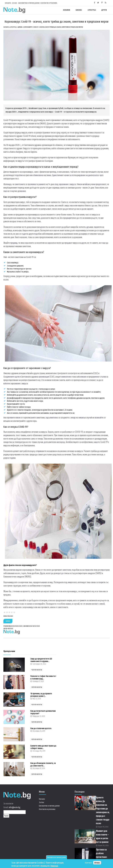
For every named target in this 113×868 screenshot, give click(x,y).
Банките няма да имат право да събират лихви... (43, 747)
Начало (8, 3)
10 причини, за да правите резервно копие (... (41, 695)
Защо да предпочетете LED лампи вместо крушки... (41, 660)
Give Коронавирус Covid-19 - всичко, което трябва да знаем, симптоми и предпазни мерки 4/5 (12, 612)
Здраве (20, 27)
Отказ (97, 863)
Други (104, 10)
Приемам (54, 866)
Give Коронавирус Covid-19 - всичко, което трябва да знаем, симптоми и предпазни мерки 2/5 (7, 612)
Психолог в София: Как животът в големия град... (43, 677)
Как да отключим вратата (41, 728)
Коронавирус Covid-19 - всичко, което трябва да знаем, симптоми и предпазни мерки (53, 27)
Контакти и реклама (49, 3)
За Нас (15, 3)
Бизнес (79, 10)
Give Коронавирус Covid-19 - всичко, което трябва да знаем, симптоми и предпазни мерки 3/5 (9, 612)
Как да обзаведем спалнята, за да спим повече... (43, 765)
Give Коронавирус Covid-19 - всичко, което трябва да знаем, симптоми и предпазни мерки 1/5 (5, 612)
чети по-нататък (37, 670)
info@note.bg (15, 807)
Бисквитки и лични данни (56, 858)
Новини (67, 10)
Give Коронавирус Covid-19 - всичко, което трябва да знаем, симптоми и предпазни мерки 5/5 (14, 612)
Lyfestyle (92, 10)
